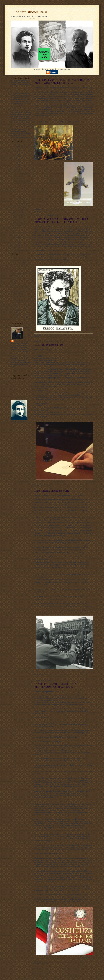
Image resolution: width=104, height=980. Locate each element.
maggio (18, 223)
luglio (18, 218)
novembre (19, 208)
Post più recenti (40, 968)
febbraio (18, 230)
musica (14, 298)
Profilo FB (15, 395)
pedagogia (14, 300)
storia (13, 315)
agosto (18, 215)
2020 (15, 159)
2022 (15, 154)
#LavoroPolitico (16, 262)
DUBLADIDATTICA (18, 384)
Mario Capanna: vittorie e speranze (52, 491)
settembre (19, 213)
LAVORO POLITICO (18, 382)
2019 (15, 162)
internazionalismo (17, 290)
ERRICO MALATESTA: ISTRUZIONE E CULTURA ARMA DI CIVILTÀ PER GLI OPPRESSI (61, 221)
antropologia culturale (18, 271)
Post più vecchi (87, 968)
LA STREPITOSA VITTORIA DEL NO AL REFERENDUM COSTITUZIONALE (56, 685)
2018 (15, 164)
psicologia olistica (17, 309)
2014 (15, 237)
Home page (64, 968)
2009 (15, 250)
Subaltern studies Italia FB (19, 388)
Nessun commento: (66, 210)
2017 (15, 167)
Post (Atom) (46, 973)
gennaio (18, 233)
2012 (15, 242)
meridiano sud (16, 296)
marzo (18, 228)
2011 (15, 245)
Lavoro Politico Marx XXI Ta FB (22, 386)
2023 (15, 152)
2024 (15, 149)
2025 (15, 147)
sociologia (14, 313)
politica (14, 306)
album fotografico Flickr (19, 397)
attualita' (14, 277)
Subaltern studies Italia (30, 12)
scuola (13, 311)
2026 (15, 144)
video (13, 319)
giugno (18, 220)
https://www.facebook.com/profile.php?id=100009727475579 (60, 352)
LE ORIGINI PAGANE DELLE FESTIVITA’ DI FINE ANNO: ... (23, 176)
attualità (14, 275)
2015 (15, 235)
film (13, 281)
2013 (15, 240)
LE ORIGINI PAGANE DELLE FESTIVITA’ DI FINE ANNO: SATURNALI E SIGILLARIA (62, 82)
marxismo (14, 294)
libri (13, 292)
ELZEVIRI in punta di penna (49, 345)
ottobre (18, 210)
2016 (15, 169)
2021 (15, 157)
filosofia (14, 283)
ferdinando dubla (22, 341)
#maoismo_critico (17, 264)
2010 (15, 247)
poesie (13, 304)
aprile (17, 225)
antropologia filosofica (18, 273)
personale (14, 302)
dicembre (19, 172)
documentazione (16, 279)
